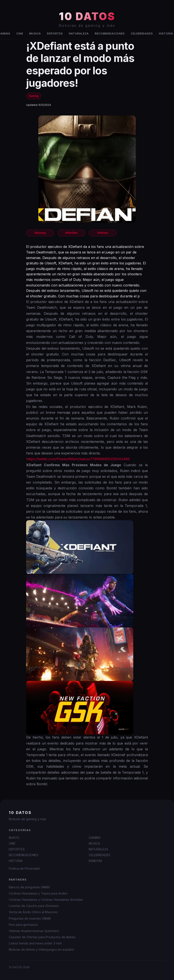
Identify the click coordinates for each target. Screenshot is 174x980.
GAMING (95, 838)
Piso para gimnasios (23, 925)
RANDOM (95, 861)
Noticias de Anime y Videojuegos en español (41, 949)
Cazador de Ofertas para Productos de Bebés (42, 937)
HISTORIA (16, 861)
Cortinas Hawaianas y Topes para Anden (38, 893)
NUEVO (14, 838)
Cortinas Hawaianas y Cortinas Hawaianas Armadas (46, 900)
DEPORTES (55, 34)
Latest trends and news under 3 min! (35, 943)
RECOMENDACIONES (110, 34)
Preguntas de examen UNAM (30, 918)
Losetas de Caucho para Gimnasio (34, 906)
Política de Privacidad (24, 868)
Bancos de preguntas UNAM (29, 887)
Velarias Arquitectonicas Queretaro (34, 931)
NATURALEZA (79, 34)
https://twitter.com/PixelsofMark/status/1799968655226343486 (78, 459)
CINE (20, 34)
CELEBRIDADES (142, 34)
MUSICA (35, 34)
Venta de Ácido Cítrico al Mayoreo (33, 912)
